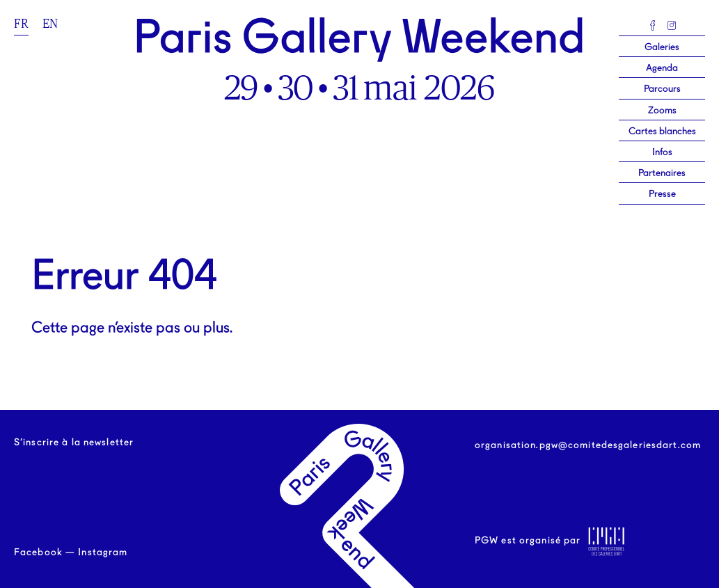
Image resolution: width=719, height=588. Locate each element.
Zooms (662, 111)
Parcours (662, 89)
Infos (662, 152)
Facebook (38, 553)
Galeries (662, 47)
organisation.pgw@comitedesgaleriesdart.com (588, 445)
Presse (662, 194)
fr (21, 24)
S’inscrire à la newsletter (74, 443)
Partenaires (662, 173)
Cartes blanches (662, 132)
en (50, 24)
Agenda (662, 68)
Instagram (103, 553)
